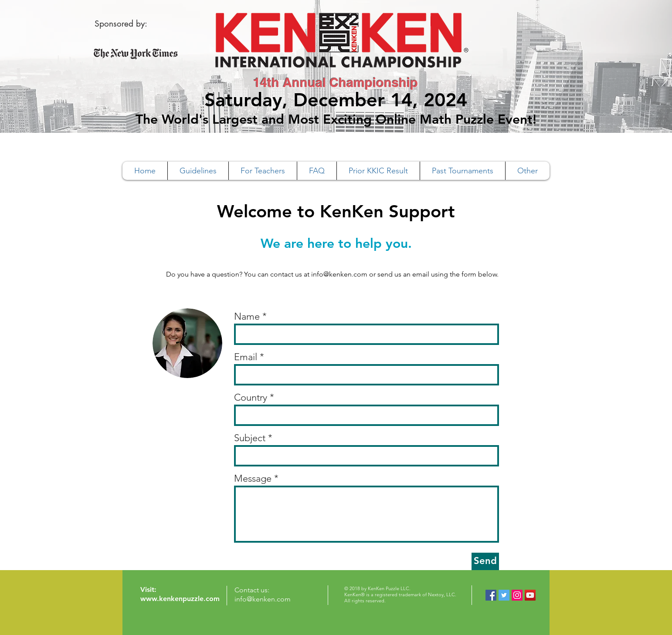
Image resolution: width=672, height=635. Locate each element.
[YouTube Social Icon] (530, 595)
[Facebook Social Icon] (491, 595)
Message (253, 479)
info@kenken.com (339, 274)
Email (246, 357)
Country (251, 398)
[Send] (485, 561)
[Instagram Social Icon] (517, 595)
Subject (250, 438)
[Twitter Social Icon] (504, 595)
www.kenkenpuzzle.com (180, 599)
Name (247, 317)
